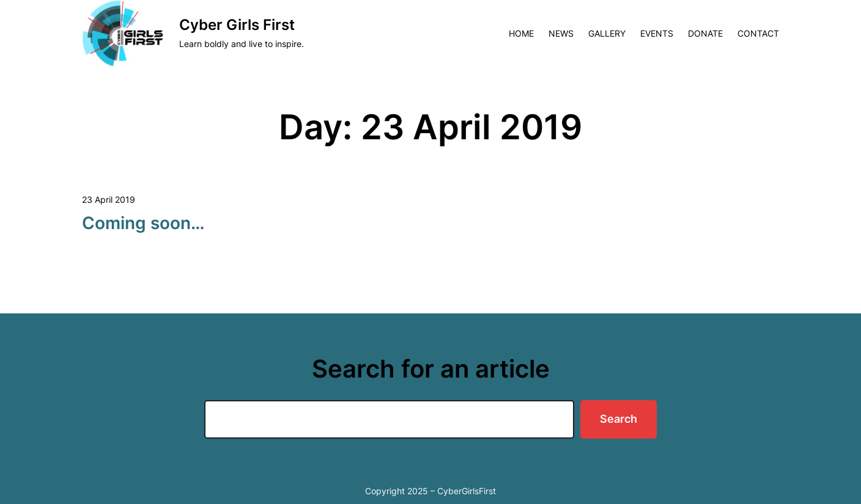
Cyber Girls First (237, 25)
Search (619, 419)
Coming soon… (143, 223)
